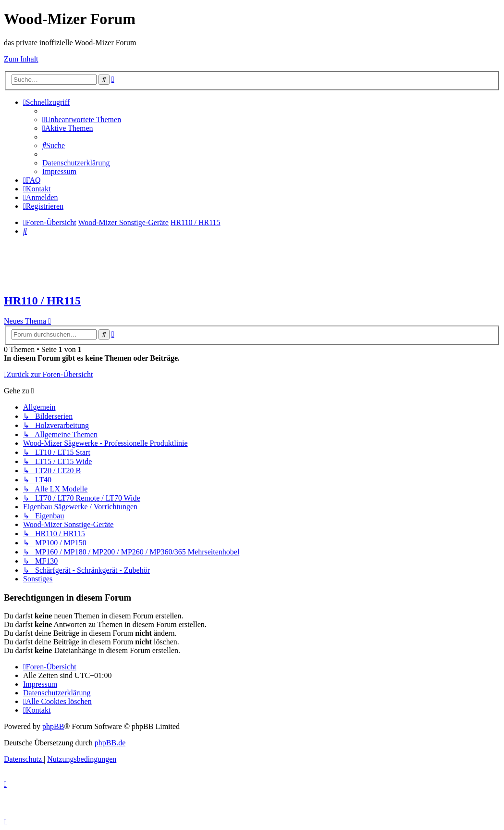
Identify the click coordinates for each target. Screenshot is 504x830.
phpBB (53, 726)
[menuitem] (82, 119)
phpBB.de (110, 743)
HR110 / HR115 (42, 301)
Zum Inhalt (21, 59)
